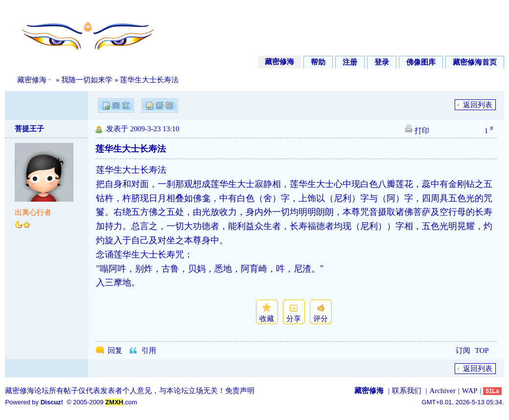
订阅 (463, 350)
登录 (382, 62)
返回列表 (478, 105)
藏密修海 (279, 62)
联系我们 (407, 391)
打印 (422, 131)
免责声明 (240, 391)
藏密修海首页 (475, 62)
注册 (350, 62)
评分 (321, 319)
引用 (149, 350)
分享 (294, 319)
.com (121, 402)
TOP (482, 350)
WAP (470, 391)
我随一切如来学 (87, 80)
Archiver (442, 391)
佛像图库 (421, 62)
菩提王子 (29, 129)
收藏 (267, 319)
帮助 (318, 62)
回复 (115, 350)
